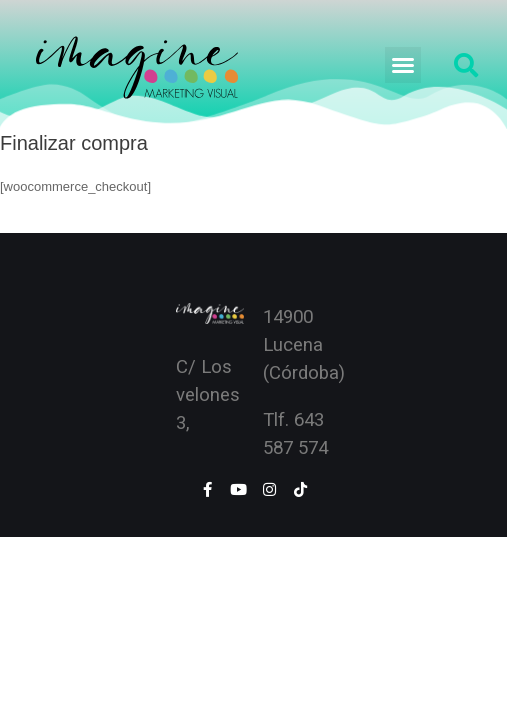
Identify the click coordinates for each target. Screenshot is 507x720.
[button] (403, 65)
